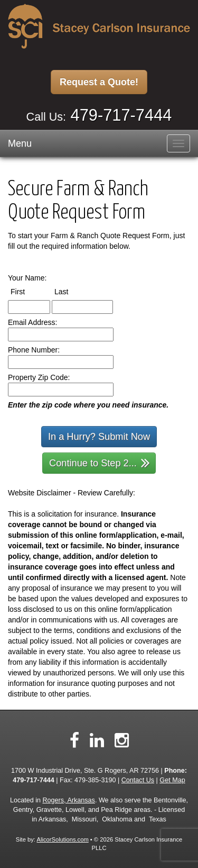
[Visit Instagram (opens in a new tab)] (122, 740)
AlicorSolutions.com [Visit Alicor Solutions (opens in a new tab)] (62, 839)
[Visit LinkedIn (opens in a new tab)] (97, 740)
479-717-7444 (121, 115)
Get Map (172, 780)
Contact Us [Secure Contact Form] (138, 780)
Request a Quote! (99, 82)
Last (71, 291)
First (27, 291)
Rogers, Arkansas (69, 800)
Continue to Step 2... (100, 462)
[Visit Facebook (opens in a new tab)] (74, 740)
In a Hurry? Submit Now (99, 437)
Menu (20, 143)
